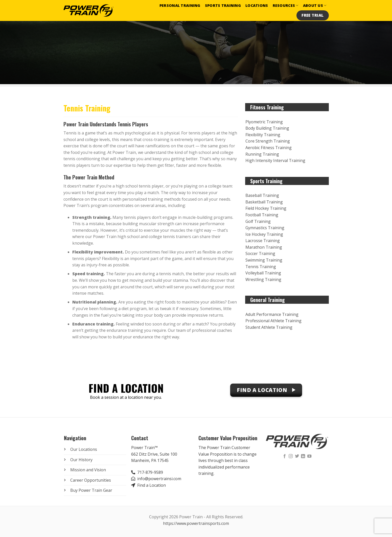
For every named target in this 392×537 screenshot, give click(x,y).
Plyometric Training (264, 122)
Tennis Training (261, 267)
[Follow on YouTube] (309, 456)
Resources (286, 6)
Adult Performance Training (272, 314)
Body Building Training (267, 128)
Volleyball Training (263, 273)
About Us (315, 6)
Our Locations (84, 449)
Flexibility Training (263, 135)
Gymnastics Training (265, 228)
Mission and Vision (88, 470)
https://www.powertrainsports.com (196, 523)
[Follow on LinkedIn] (303, 456)
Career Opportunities (91, 480)
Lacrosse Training (263, 241)
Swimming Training (264, 260)
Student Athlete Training (269, 327)
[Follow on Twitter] (297, 456)
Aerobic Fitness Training (269, 148)
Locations (257, 5)
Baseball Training (262, 195)
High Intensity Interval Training (275, 160)
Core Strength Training (268, 141)
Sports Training (223, 5)
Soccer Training (260, 253)
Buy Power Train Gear (91, 490)
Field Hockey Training (266, 208)
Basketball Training (264, 202)
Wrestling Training (263, 279)
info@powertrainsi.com (159, 479)
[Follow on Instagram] (291, 456)
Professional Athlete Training (273, 321)
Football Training (262, 215)
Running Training (262, 154)
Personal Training (180, 5)
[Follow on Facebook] (285, 456)
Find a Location (152, 485)
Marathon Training (264, 247)
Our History (81, 460)
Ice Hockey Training (264, 234)
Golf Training (258, 221)
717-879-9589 (150, 472)
